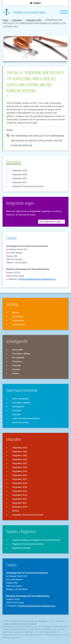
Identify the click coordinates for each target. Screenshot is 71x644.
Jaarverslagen (19, 324)
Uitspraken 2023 (20, 456)
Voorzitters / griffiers (21, 354)
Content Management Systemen (23, 624)
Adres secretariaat (20, 399)
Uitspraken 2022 (20, 460)
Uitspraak (16, 366)
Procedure (17, 362)
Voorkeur (16, 369)
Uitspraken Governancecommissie (28, 186)
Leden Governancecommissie (26, 418)
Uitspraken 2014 (20, 491)
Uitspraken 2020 (20, 171)
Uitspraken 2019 (20, 175)
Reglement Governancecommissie (28, 544)
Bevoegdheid (18, 358)
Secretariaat (18, 317)
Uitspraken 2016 (20, 483)
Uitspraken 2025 (20, 448)
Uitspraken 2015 (20, 487)
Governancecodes (20, 422)
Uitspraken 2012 (20, 499)
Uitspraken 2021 (20, 463)
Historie (16, 511)
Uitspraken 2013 (20, 495)
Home (6, 20)
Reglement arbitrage (21, 548)
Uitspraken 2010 (20, 507)
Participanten (18, 321)
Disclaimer (43, 621)
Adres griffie (18, 350)
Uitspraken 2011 (20, 503)
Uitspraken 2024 (20, 452)
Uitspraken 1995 (34, 20)
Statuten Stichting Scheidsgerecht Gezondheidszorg (36, 540)
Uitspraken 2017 (20, 182)
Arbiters (16, 373)
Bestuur (16, 313)
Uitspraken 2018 (20, 178)
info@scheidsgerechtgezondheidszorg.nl (37, 279)
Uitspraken (17, 20)
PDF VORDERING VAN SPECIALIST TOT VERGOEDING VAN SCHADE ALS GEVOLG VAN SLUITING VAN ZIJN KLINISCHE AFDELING (37, 136)
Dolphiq (6, 624)
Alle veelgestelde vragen (50, 222)
